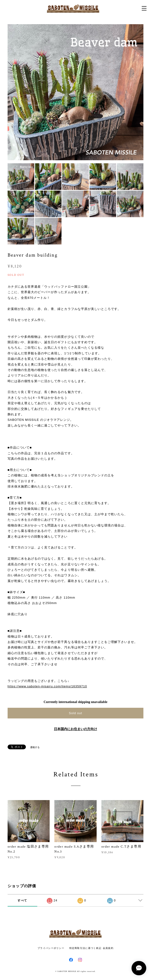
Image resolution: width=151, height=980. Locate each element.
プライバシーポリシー (51, 948)
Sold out (75, 713)
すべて (22, 900)
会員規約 (108, 948)
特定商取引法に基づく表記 (85, 948)
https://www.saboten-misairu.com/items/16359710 (47, 686)
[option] (76, 92)
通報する (35, 747)
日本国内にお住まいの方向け (75, 729)
